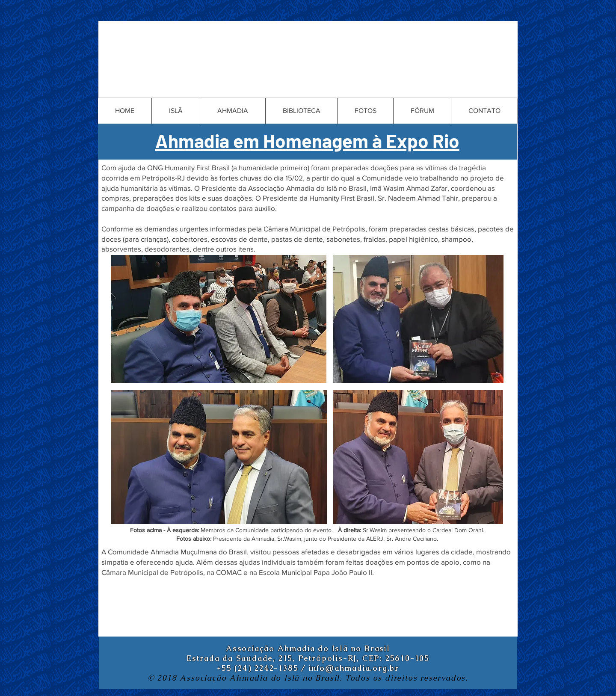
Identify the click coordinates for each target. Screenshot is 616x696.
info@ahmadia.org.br (354, 668)
